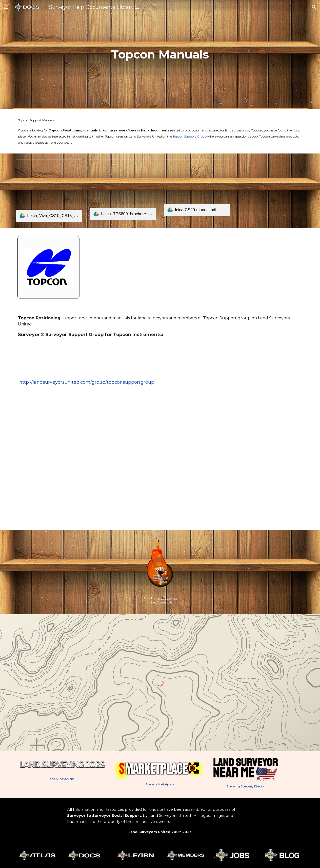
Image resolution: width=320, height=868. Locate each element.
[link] (49, 191)
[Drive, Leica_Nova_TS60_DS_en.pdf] (271, 184)
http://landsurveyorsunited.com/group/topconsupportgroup (86, 382)
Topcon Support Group (190, 136)
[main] (160, 55)
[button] (6, 7)
